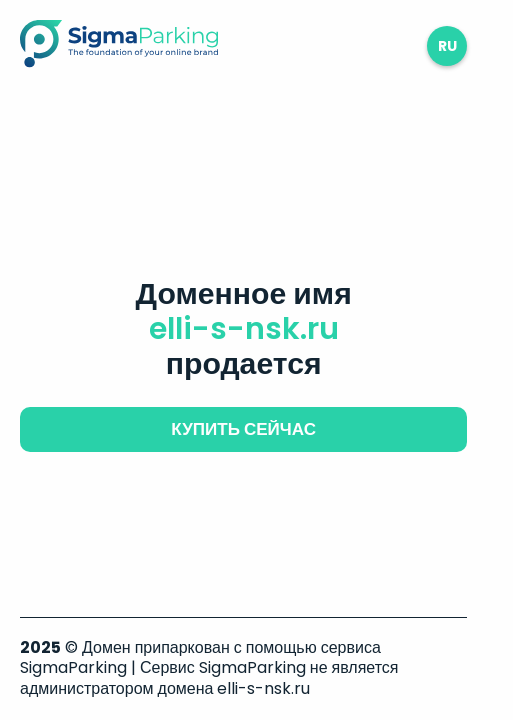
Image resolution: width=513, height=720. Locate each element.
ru (447, 46)
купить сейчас (243, 429)
